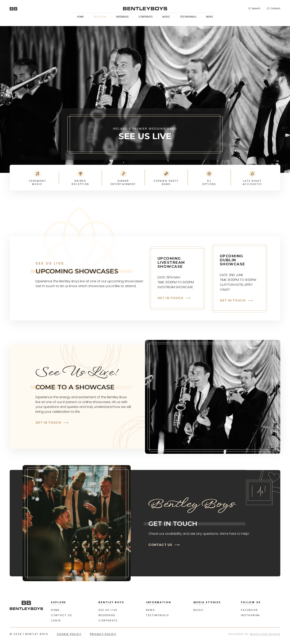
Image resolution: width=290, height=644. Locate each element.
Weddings (122, 17)
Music (166, 17)
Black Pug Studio (265, 634)
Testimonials (188, 17)
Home (80, 17)
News (210, 17)
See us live (100, 17)
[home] (14, 8)
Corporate (146, 17)
